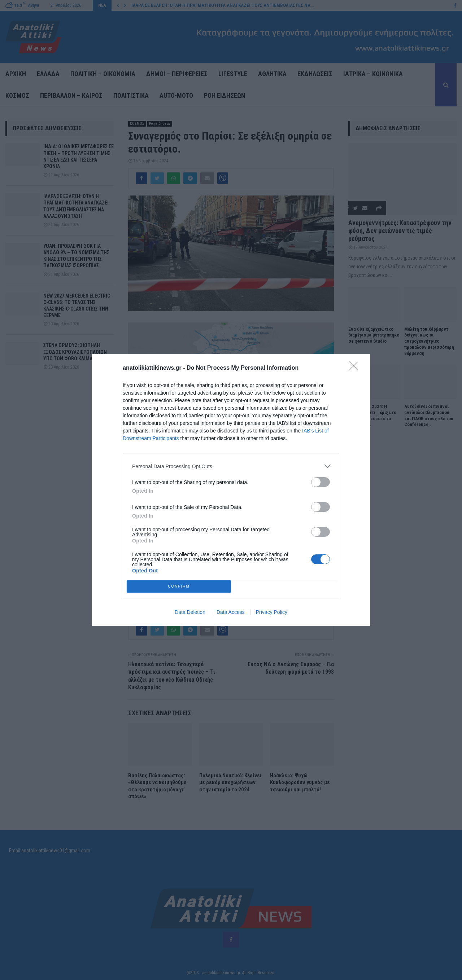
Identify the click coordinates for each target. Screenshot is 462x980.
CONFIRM (179, 587)
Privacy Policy (272, 612)
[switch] (321, 482)
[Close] (356, 368)
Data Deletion (190, 612)
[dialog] (231, 490)
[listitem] (231, 466)
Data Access (231, 612)
